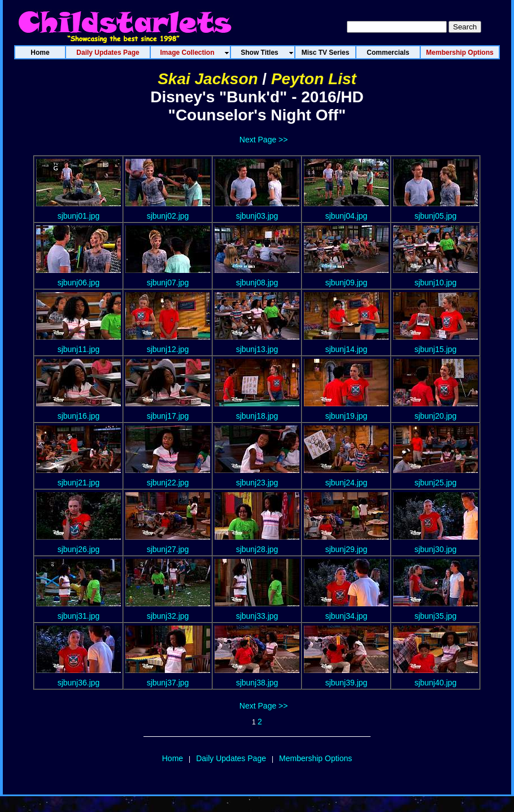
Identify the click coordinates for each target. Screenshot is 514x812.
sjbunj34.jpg (347, 616)
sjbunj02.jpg (168, 216)
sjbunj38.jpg (257, 683)
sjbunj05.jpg (436, 216)
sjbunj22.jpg (168, 483)
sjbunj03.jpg (257, 216)
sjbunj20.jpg (436, 416)
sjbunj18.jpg (257, 416)
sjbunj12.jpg (168, 349)
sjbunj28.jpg (257, 549)
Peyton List (314, 79)
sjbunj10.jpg (436, 283)
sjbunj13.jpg (257, 349)
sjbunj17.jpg (168, 416)
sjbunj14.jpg (347, 349)
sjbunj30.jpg (436, 549)
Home (173, 758)
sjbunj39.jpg (347, 683)
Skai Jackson (208, 79)
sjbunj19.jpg (347, 416)
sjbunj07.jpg (168, 283)
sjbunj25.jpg (436, 483)
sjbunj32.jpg (168, 616)
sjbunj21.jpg (79, 483)
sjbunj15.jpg (436, 349)
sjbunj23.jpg (257, 483)
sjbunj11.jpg (79, 349)
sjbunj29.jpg (347, 549)
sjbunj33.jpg (257, 616)
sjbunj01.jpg (79, 216)
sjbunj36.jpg (79, 683)
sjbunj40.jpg (436, 683)
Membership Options (315, 758)
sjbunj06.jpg (79, 283)
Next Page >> (264, 140)
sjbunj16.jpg (79, 416)
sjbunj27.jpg (168, 549)
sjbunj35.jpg (436, 616)
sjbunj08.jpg (257, 283)
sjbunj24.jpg (347, 483)
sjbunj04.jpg (347, 216)
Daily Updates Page (231, 758)
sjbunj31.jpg (79, 616)
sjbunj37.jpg (168, 683)
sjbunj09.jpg (347, 283)
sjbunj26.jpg (79, 549)
